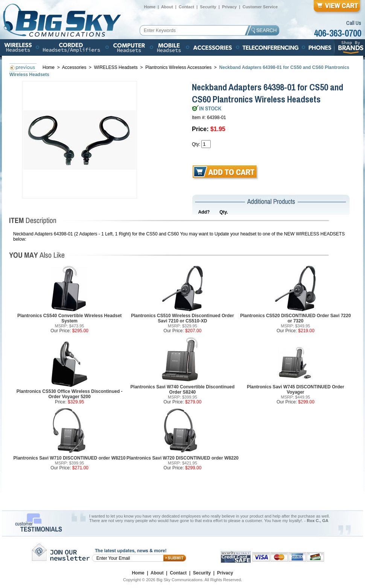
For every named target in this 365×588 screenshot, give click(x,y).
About (167, 7)
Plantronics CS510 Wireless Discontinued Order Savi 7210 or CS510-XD (182, 318)
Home (150, 7)
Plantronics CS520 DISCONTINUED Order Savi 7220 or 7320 (295, 318)
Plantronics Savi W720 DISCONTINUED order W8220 (182, 458)
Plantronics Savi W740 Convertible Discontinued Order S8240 (183, 389)
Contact (186, 7)
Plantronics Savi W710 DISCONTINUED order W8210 (70, 458)
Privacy (229, 7)
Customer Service (260, 7)
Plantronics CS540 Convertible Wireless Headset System (69, 318)
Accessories (75, 67)
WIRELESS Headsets (116, 67)
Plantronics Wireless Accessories (178, 67)
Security (208, 7)
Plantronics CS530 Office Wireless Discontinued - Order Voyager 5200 (70, 394)
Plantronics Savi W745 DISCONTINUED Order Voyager (296, 389)
